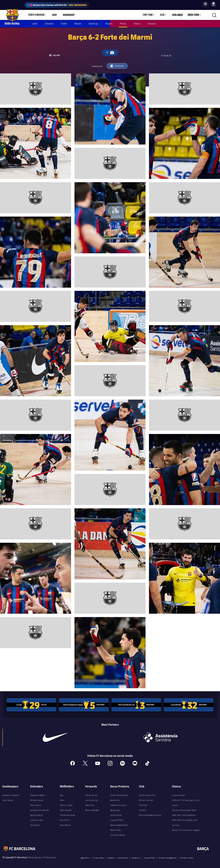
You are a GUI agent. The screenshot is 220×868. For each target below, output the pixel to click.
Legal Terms (85, 857)
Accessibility (123, 857)
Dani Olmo (65, 819)
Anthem (142, 809)
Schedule (49, 24)
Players (109, 24)
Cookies (111, 857)
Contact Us (136, 857)
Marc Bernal (65, 824)
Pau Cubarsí (36, 804)
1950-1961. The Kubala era (184, 814)
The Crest (143, 804)
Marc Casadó (66, 809)
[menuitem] (213, 3)
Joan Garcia (8, 799)
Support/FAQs (117, 819)
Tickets (64, 24)
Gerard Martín (36, 814)
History (137, 24)
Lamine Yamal (92, 799)
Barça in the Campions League (186, 829)
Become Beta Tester (119, 824)
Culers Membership (119, 794)
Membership (69, 15)
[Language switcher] (205, 4)
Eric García (35, 824)
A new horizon (179, 794)
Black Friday (116, 829)
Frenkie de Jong (67, 814)
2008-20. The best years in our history (186, 802)
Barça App (115, 809)
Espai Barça (177, 15)
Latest (35, 24)
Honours (152, 24)
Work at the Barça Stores (150, 814)
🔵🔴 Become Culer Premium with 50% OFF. (57, 5)
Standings (93, 24)
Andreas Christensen (40, 809)
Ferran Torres (91, 794)
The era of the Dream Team (184, 809)
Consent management (168, 857)
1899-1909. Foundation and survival (184, 822)
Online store (116, 814)
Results (78, 24)
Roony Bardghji (92, 809)
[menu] (213, 4)
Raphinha (90, 804)
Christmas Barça (118, 834)
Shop (54, 15)
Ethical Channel (146, 799)
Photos (123, 24)
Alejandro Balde (37, 794)
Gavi (62, 794)
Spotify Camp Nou (147, 794)
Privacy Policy (99, 857)
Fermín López (66, 804)
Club (162, 15)
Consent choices (187, 857)
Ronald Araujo (37, 799)
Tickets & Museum (36, 15)
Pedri (62, 799)
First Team (148, 15)
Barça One (115, 799)
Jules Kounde (36, 819)
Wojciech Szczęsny (11, 794)
